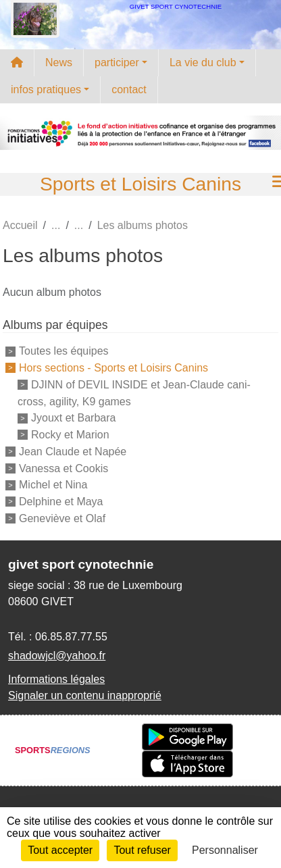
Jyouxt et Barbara (73, 418)
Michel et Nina (53, 485)
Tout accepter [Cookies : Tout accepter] (60, 850)
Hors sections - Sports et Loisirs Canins (113, 368)
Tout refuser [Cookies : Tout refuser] (142, 850)
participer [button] (117, 62)
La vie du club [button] (203, 62)
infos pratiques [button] (46, 90)
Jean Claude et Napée (73, 452)
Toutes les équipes (64, 351)
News (59, 62)
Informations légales (56, 679)
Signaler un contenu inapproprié (85, 695)
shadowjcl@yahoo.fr (57, 656)
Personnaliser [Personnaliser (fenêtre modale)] (225, 850)
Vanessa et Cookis (63, 468)
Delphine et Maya (61, 502)
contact (129, 90)
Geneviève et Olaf (62, 518)
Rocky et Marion (70, 435)
